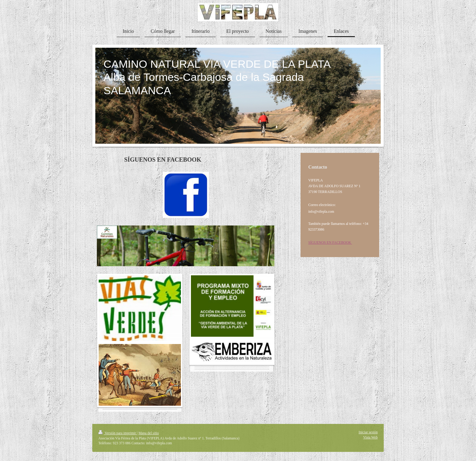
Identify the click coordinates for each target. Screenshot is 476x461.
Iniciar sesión (368, 432)
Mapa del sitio (149, 433)
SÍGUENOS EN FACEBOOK (330, 243)
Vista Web (370, 437)
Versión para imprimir (118, 433)
